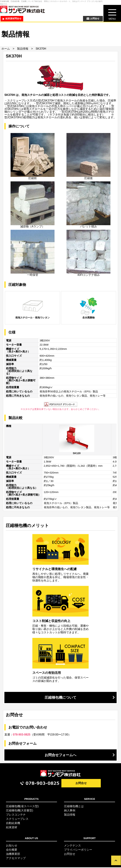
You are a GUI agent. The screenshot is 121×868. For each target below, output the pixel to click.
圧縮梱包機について (60, 698)
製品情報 (23, 49)
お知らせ (12, 846)
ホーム (6, 49)
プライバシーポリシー (78, 850)
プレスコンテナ (16, 815)
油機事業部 (13, 855)
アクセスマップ (16, 859)
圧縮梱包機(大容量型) (20, 811)
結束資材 (12, 828)
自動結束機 (13, 824)
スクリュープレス (17, 820)
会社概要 (12, 850)
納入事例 (70, 811)
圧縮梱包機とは (74, 807)
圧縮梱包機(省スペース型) (22, 807)
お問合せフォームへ (60, 756)
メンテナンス (72, 846)
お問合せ (81, 784)
